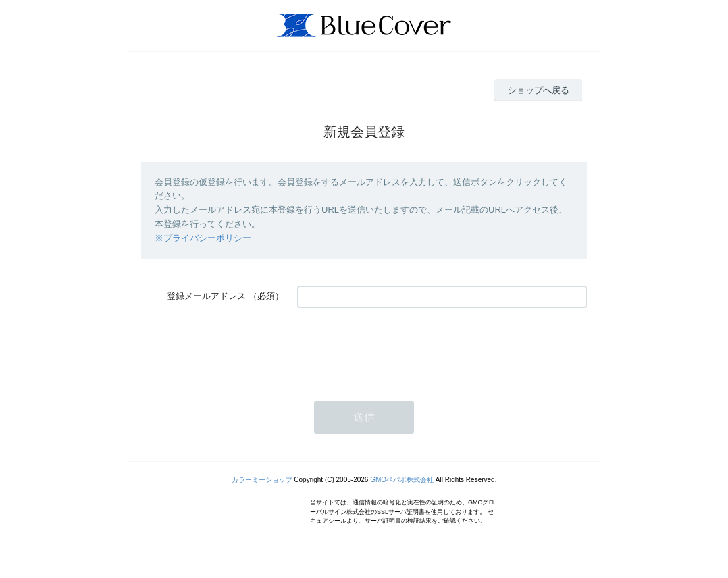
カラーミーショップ (262, 480)
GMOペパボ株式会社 (402, 480)
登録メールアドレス (206, 296)
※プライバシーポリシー (203, 238)
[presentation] (400, 348)
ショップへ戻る (539, 90)
